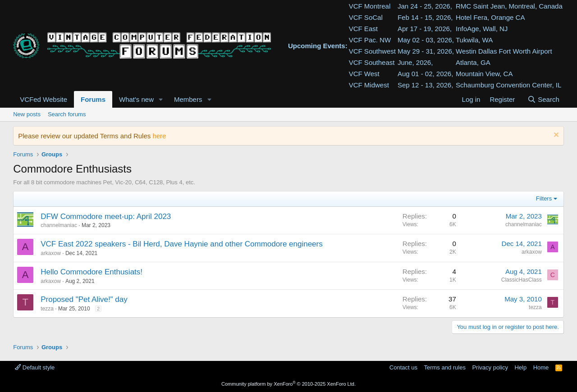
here (159, 136)
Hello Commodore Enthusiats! (92, 272)
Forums (93, 99)
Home (541, 367)
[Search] (543, 99)
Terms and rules (444, 367)
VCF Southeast (372, 62)
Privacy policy (490, 367)
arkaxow (51, 253)
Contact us (403, 367)
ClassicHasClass (522, 280)
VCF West (364, 74)
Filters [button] (544, 198)
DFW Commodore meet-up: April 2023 (106, 217)
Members (188, 99)
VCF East (363, 29)
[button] (161, 99)
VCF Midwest (369, 85)
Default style (35, 367)
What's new (136, 99)
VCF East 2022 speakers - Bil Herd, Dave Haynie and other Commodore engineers (182, 244)
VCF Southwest (372, 51)
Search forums (67, 114)
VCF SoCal (366, 17)
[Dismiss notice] (555, 136)
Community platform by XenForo (288, 384)
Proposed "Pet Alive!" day (84, 299)
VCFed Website (44, 99)
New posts (27, 114)
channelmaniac (59, 225)
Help (520, 367)
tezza (47, 309)
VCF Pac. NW (370, 40)
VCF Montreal (370, 6)
